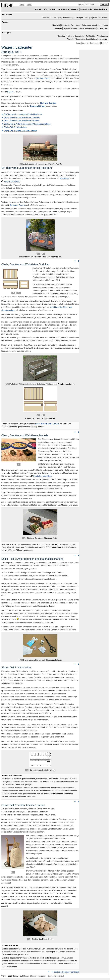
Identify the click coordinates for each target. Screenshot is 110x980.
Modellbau (63, 9)
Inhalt (29, 4)
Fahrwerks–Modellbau (91, 25)
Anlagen (88, 18)
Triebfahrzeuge (68, 18)
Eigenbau (58, 28)
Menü (22, 4)
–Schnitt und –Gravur (47, 424)
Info (45, 9)
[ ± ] (21, 164)
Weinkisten (64, 178)
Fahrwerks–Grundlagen (71, 25)
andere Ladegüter (12, 181)
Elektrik (75, 9)
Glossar (85, 43)
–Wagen (70, 28)
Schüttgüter (91, 36)
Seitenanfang (78, 261)
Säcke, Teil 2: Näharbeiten (15, 127)
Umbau (105, 25)
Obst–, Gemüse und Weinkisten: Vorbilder (22, 117)
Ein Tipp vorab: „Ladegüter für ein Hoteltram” (23, 114)
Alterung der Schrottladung (86, 39)
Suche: (81, 4)
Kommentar (95, 43)
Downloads (86, 9)
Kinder (105, 18)
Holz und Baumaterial (76, 36)
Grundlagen (56, 18)
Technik (70, 39)
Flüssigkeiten (102, 36)
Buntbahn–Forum (17, 205)
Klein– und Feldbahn (87, 28)
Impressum (42, 976)
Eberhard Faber (43, 78)
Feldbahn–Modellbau (42, 476)
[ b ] (43, 254)
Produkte (97, 18)
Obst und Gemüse (48, 103)
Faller (10, 92)
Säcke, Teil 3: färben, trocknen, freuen (20, 130)
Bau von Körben (38, 106)
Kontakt (104, 43)
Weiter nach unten (75, 261)
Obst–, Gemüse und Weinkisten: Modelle (22, 121)
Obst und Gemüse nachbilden (66, 972)
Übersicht (46, 18)
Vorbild (53, 9)
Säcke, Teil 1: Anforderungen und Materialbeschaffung (27, 124)
